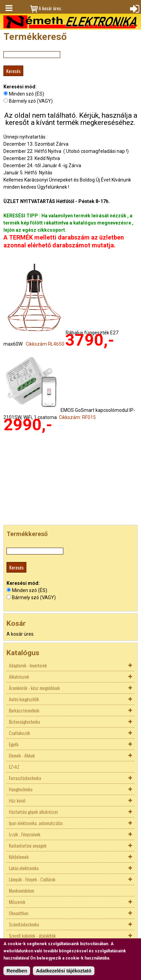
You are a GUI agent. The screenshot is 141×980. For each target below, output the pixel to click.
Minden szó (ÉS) (27, 94)
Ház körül (17, 800)
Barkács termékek (24, 710)
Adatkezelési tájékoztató (64, 971)
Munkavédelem (22, 890)
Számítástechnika (24, 924)
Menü (9, 8)
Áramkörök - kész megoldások (34, 688)
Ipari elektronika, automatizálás (36, 823)
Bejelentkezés (134, 8)
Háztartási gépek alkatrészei (33, 812)
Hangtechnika (21, 789)
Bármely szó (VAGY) (31, 101)
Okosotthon (19, 913)
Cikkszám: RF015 (77, 417)
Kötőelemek (19, 857)
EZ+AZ (14, 767)
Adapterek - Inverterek (28, 665)
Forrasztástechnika (25, 778)
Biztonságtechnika (24, 722)
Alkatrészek (19, 676)
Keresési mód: (20, 87)
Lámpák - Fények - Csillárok (32, 879)
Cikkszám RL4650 (45, 344)
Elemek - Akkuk (22, 755)
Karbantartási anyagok (28, 845)
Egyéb (14, 744)
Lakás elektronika (24, 868)
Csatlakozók (20, 733)
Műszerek (17, 902)
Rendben (17, 971)
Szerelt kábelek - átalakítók (32, 935)
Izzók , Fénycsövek (25, 834)
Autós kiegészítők (24, 699)
